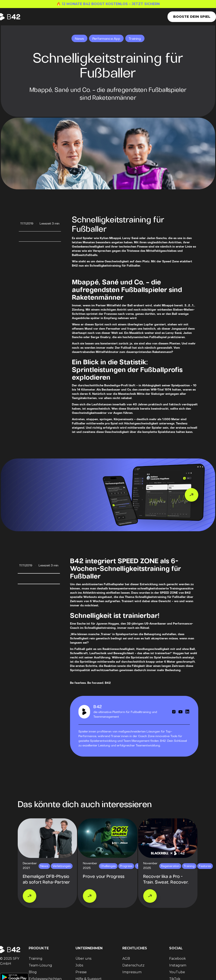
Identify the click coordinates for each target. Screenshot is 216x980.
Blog (33, 972)
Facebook (178, 959)
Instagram (178, 965)
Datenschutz (133, 965)
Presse (81, 972)
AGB (126, 959)
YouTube (177, 972)
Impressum (132, 972)
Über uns (83, 959)
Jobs (79, 965)
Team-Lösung (40, 965)
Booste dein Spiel (192, 17)
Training (36, 959)
